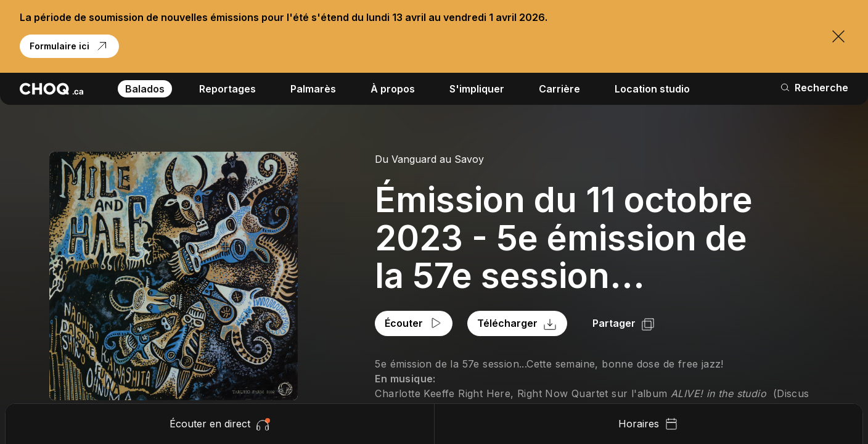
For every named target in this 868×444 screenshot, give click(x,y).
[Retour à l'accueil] (51, 89)
